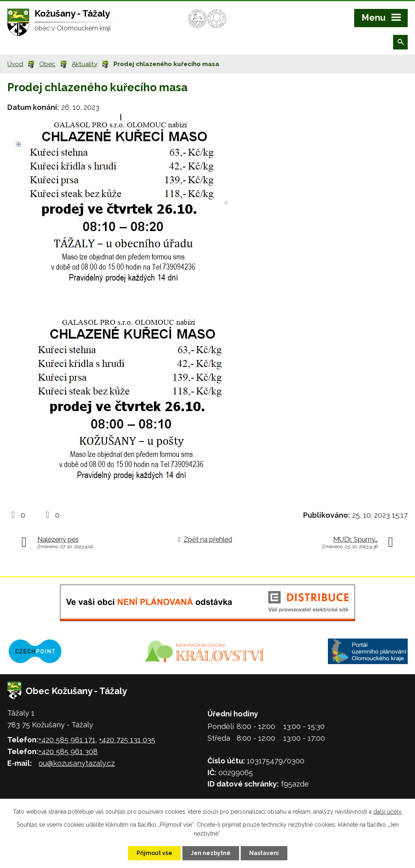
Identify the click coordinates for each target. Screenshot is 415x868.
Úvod (15, 64)
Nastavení (264, 853)
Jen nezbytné (211, 853)
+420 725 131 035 (127, 740)
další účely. (388, 812)
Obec (47, 64)
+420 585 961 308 (68, 751)
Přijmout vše (154, 853)
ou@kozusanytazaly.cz (77, 763)
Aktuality (84, 64)
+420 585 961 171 (67, 740)
